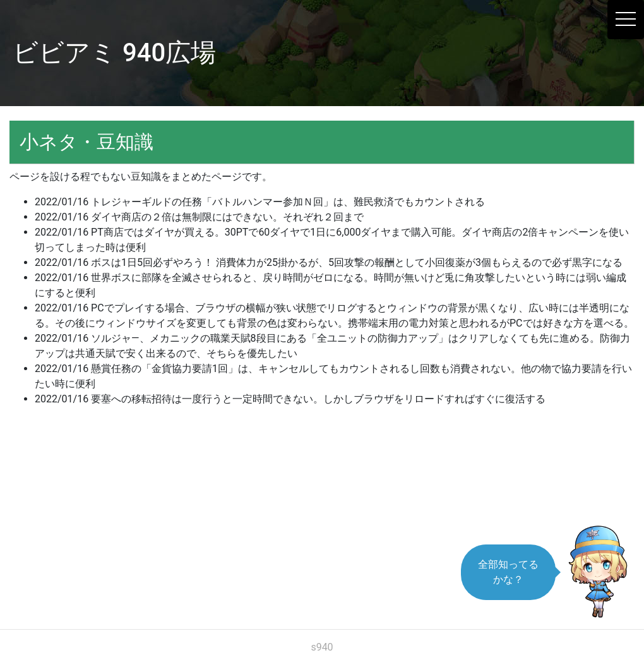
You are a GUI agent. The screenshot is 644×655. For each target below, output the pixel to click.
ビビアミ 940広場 (114, 53)
